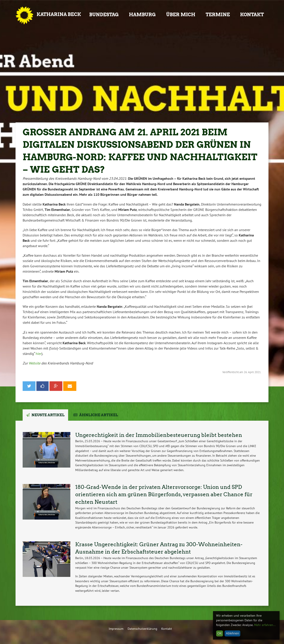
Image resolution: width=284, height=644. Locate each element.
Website (35, 363)
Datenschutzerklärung (142, 629)
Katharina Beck (59, 14)
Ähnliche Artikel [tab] (99, 415)
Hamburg (142, 15)
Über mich (181, 15)
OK (220, 633)
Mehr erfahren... (265, 625)
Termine (218, 15)
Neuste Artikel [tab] (48, 415)
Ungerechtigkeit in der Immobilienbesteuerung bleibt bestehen (159, 435)
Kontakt (252, 15)
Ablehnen (232, 633)
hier (39, 354)
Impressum (116, 629)
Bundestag (104, 15)
